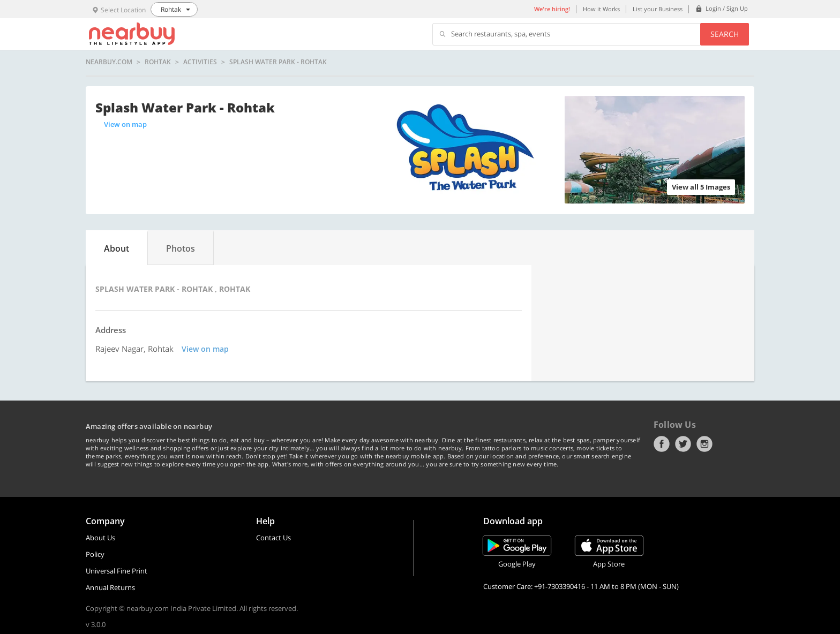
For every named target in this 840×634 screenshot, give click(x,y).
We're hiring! (552, 9)
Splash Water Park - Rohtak (278, 62)
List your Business (658, 9)
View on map (125, 124)
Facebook (662, 444)
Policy (95, 554)
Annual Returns (110, 587)
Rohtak (158, 62)
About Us (100, 538)
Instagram (704, 444)
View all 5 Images (701, 187)
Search (725, 34)
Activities (200, 62)
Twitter (683, 444)
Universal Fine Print (117, 571)
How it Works (601, 9)
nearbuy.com (109, 62)
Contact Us (273, 538)
